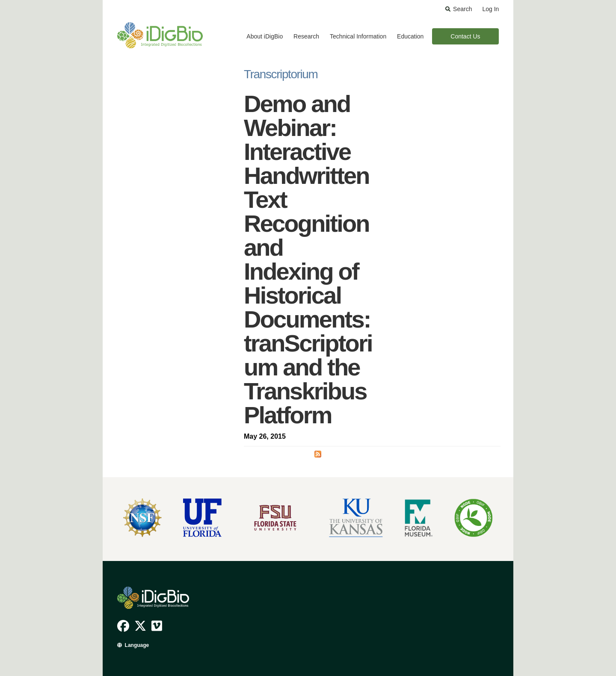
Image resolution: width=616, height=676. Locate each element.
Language (137, 645)
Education (410, 36)
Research (306, 36)
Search (462, 9)
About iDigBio (265, 36)
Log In (490, 9)
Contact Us (465, 36)
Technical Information (358, 36)
